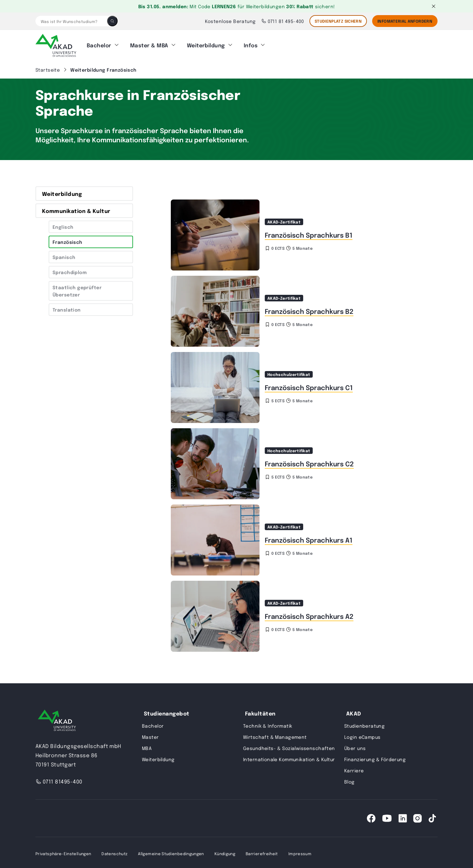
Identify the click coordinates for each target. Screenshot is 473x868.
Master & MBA (149, 44)
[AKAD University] (57, 720)
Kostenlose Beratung (230, 21)
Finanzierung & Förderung (375, 757)
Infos (251, 44)
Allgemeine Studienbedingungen (171, 852)
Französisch (68, 240)
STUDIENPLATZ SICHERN (338, 21)
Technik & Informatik (268, 724)
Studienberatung (364, 724)
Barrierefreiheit (262, 852)
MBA (147, 746)
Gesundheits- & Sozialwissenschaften (289, 746)
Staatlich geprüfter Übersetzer (77, 289)
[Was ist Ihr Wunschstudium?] (71, 21)
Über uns (355, 746)
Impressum (300, 852)
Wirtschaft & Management (275, 735)
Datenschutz (114, 852)
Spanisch (64, 255)
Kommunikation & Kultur (76, 209)
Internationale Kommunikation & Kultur (289, 757)
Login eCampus (362, 735)
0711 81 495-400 (283, 21)
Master (150, 735)
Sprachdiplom (70, 270)
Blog (349, 780)
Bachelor (99, 44)
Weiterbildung (206, 44)
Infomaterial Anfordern (405, 21)
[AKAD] (56, 44)
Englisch (63, 225)
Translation (67, 308)
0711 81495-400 (59, 779)
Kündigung (225, 852)
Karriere (354, 768)
